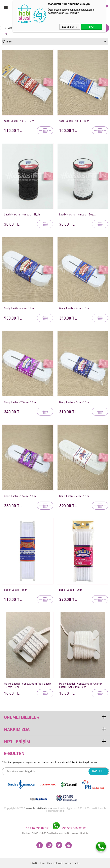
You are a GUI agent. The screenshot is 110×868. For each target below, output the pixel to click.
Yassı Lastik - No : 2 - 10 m (19, 121)
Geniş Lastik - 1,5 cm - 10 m (20, 496)
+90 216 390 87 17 (37, 828)
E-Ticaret (43, 863)
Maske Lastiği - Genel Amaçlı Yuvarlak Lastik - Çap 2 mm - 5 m (81, 685)
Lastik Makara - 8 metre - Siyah (22, 215)
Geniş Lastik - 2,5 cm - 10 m (20, 402)
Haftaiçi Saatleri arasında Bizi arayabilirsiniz (55, 833)
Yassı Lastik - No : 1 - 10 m (74, 121)
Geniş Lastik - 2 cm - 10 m (74, 402)
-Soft (34, 863)
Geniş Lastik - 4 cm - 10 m (19, 309)
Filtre (9, 42)
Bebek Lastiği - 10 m (16, 590)
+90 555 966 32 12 (69, 828)
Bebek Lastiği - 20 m (71, 590)
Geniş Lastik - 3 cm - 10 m (74, 309)
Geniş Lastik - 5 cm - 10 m (74, 496)
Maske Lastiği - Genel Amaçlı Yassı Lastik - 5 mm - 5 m (27, 685)
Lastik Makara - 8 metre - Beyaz (77, 215)
